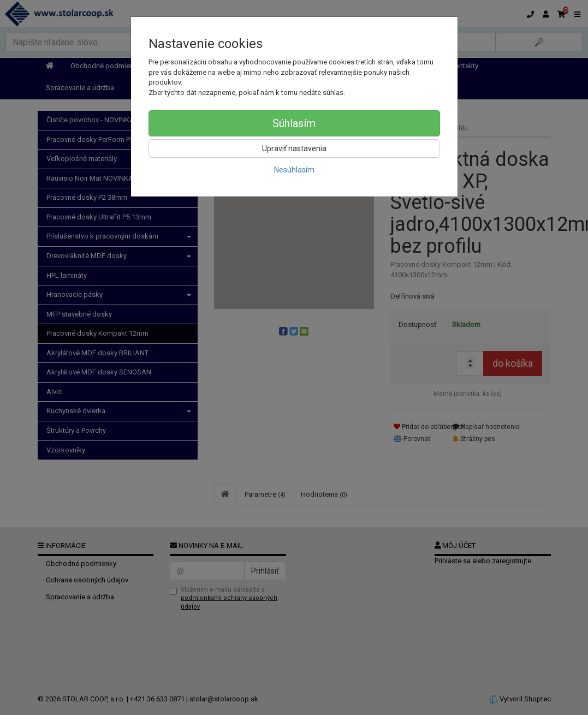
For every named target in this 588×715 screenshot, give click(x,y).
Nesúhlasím (294, 170)
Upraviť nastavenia (294, 148)
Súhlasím (294, 123)
